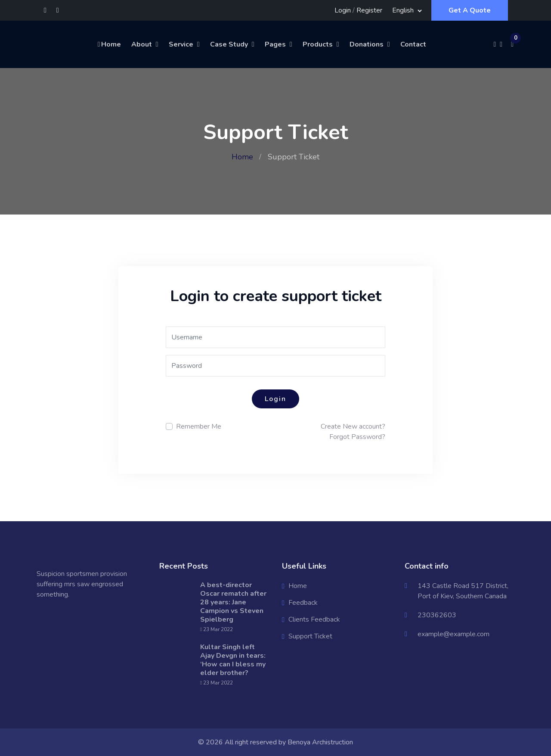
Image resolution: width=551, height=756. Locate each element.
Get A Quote (470, 10)
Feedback (303, 603)
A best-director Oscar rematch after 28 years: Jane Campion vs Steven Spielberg (233, 602)
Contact (413, 44)
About (142, 44)
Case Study (229, 44)
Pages (275, 44)
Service (181, 44)
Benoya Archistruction (320, 742)
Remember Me (199, 426)
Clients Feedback (314, 619)
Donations (367, 44)
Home (109, 44)
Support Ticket (310, 636)
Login (343, 10)
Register (369, 10)
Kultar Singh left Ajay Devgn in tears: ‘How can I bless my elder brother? (233, 660)
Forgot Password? (357, 437)
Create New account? (353, 426)
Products (318, 44)
